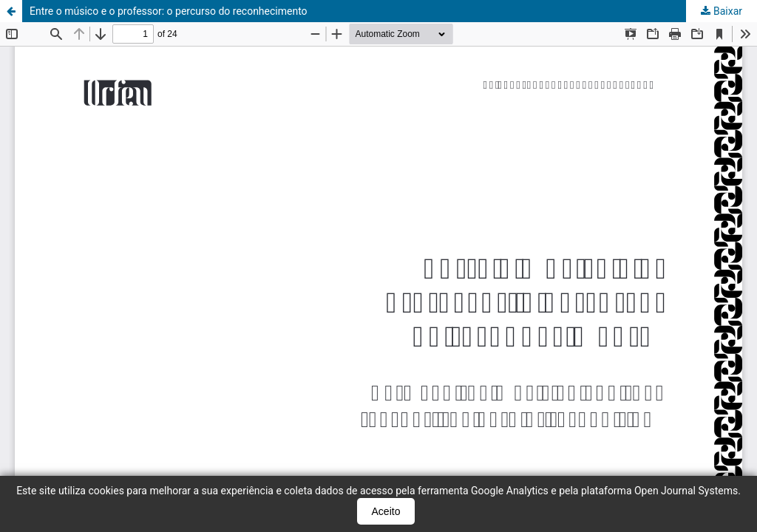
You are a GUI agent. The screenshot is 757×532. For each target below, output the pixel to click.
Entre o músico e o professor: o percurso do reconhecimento (169, 11)
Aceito (386, 511)
